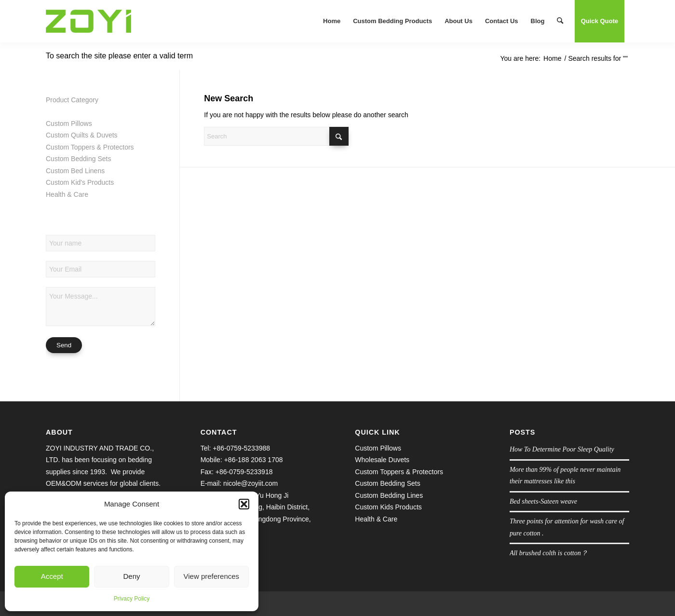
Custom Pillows (69, 123)
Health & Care (67, 194)
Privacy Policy (132, 599)
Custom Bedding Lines (389, 495)
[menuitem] (332, 21)
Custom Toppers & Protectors (90, 147)
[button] (244, 504)
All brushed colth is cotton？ (549, 553)
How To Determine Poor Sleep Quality (562, 449)
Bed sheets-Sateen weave (543, 501)
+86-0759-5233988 (241, 448)
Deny (131, 576)
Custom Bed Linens (75, 171)
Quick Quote (600, 21)
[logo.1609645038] (88, 21)
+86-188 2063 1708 (254, 460)
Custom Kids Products (388, 507)
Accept (52, 576)
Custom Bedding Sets (78, 159)
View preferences (212, 576)
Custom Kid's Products (80, 182)
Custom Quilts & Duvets (82, 135)
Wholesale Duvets (382, 460)
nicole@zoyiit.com (250, 483)
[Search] (560, 21)
